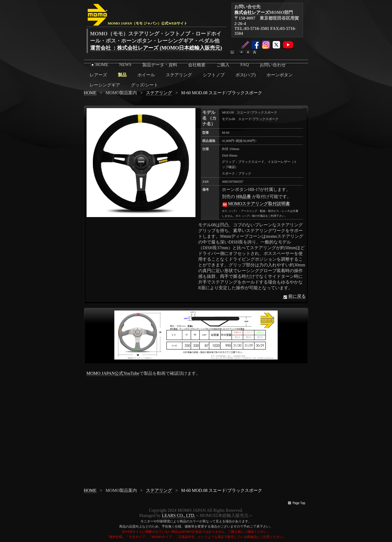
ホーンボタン (280, 75)
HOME (99, 65)
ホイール (146, 75)
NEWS (125, 64)
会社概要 (197, 65)
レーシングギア (105, 85)
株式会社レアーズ (252, 12)
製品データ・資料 (160, 65)
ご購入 (223, 65)
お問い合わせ (273, 65)
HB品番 (243, 197)
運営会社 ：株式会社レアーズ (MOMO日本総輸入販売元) (156, 48)
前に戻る (294, 296)
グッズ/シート (145, 85)
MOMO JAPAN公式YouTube (113, 373)
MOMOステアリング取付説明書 (256, 204)
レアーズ (98, 75)
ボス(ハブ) (246, 75)
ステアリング (179, 75)
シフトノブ (214, 75)
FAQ (245, 64)
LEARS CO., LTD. (179, 515)
